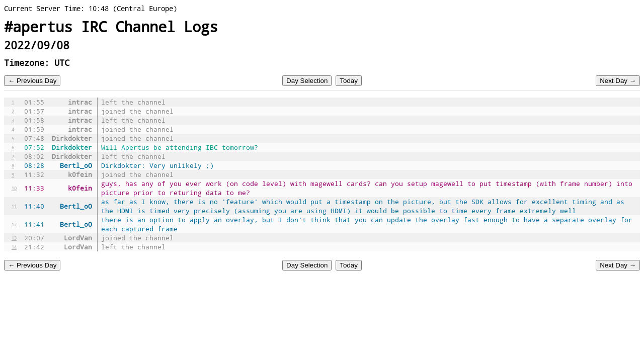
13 (14, 238)
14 (14, 247)
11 (14, 206)
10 (14, 188)
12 (14, 224)
